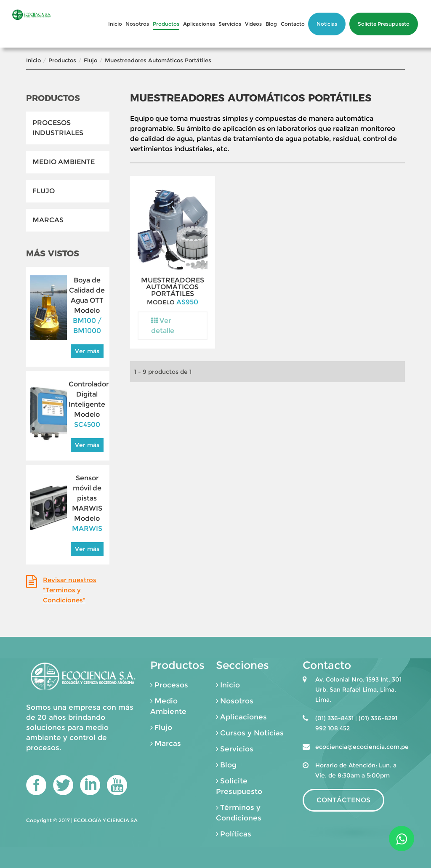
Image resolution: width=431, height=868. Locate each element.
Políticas (236, 834)
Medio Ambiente (64, 162)
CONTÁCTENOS (343, 800)
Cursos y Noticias (252, 733)
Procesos (171, 685)
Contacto (293, 24)
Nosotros (137, 24)
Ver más (87, 351)
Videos (253, 24)
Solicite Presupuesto (384, 24)
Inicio (115, 24)
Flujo (90, 60)
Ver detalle (163, 326)
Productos (166, 24)
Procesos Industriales (58, 128)
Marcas (48, 220)
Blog (271, 24)
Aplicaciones (199, 24)
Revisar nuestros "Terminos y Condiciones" (70, 590)
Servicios (230, 24)
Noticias (327, 24)
